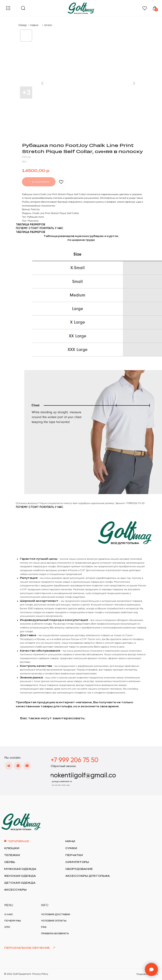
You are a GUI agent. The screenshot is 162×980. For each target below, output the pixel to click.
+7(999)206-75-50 (135, 503)
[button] (63, 766)
